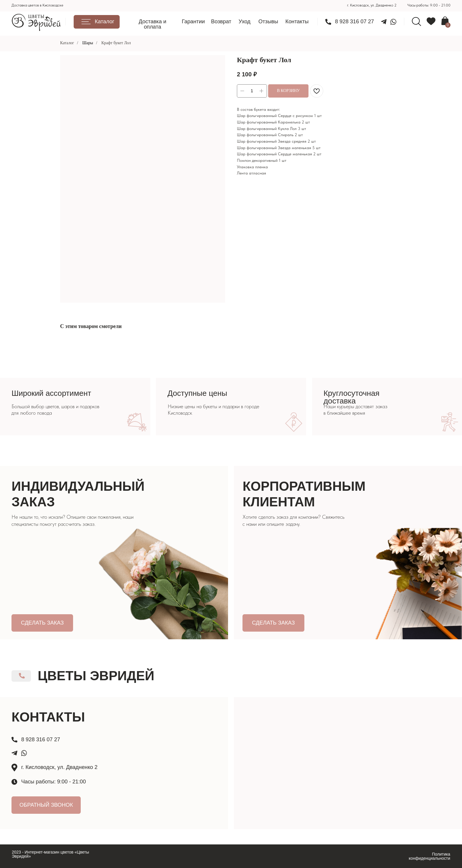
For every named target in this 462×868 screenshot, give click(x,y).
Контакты (297, 21)
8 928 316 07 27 (354, 21)
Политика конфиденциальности (429, 856)
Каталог (67, 43)
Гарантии (193, 21)
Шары (88, 43)
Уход (245, 21)
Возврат (221, 21)
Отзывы (268, 21)
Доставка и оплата (153, 24)
